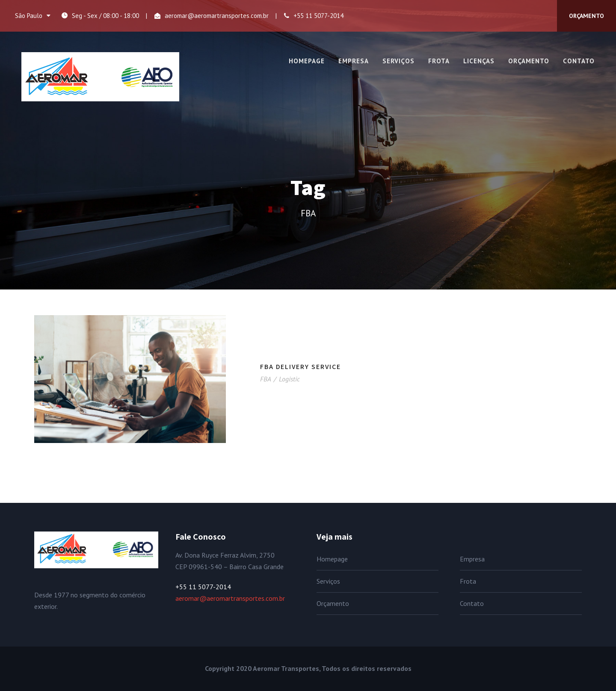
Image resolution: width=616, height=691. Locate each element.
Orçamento (529, 61)
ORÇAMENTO (586, 16)
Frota (439, 61)
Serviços (398, 61)
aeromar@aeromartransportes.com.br (217, 16)
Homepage (307, 61)
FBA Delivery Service (301, 367)
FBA (265, 379)
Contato (579, 61)
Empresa (354, 61)
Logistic (289, 379)
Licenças (479, 61)
